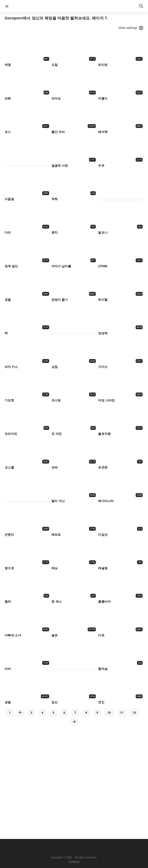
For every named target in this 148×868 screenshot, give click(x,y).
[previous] (21, 713)
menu (7, 6)
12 (134, 713)
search (141, 6)
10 (109, 713)
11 (122, 713)
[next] (74, 722)
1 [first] (10, 713)
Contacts (74, 861)
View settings (131, 28)
